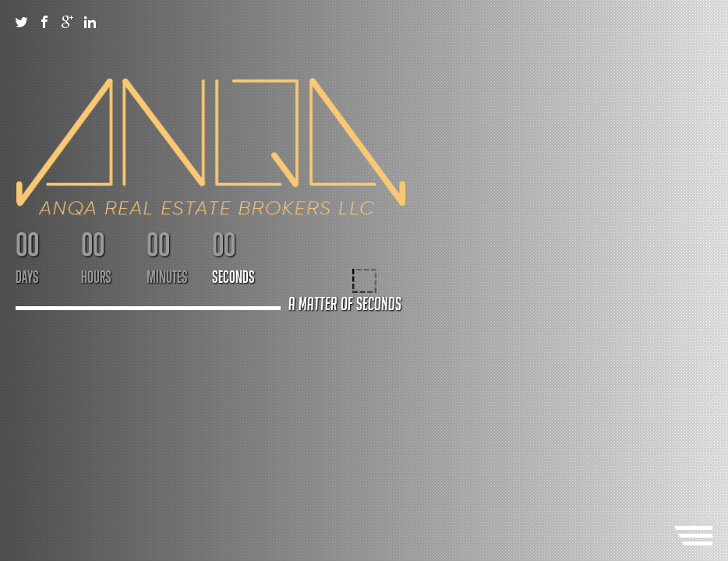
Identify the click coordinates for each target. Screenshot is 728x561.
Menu (693, 536)
